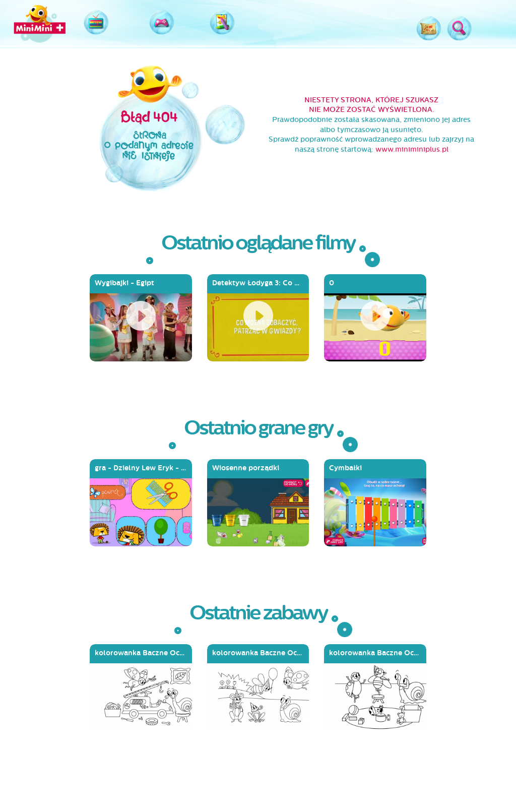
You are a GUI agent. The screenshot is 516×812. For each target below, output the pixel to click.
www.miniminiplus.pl (412, 149)
